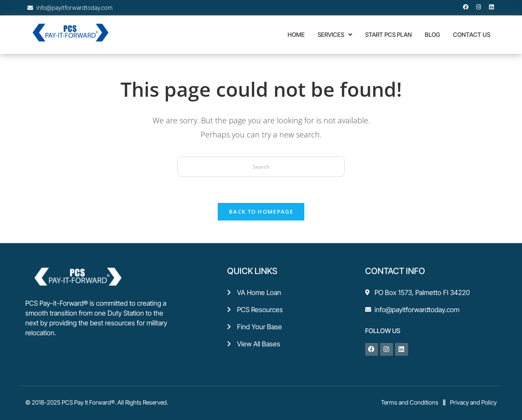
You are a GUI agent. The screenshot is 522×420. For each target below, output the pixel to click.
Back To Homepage (261, 211)
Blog (432, 34)
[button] (335, 35)
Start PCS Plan (388, 34)
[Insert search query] (261, 167)
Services (335, 34)
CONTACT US (472, 34)
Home (296, 34)
